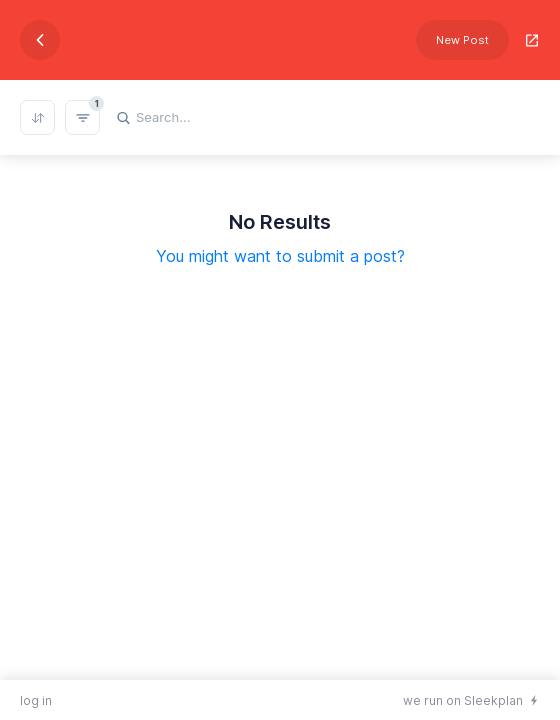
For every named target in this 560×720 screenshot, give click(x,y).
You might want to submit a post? (280, 256)
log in (36, 700)
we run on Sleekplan (463, 700)
